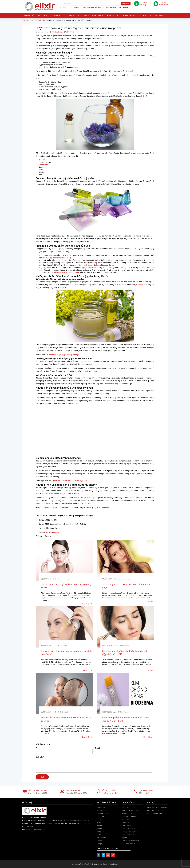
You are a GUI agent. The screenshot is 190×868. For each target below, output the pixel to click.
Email (98, 748)
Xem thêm (87, 604)
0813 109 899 (30, 826)
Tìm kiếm (126, 4)
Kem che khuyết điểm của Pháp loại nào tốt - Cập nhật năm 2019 (125, 653)
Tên (37, 748)
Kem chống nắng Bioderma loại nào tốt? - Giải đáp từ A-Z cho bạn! (126, 719)
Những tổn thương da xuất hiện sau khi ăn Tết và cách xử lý (66, 719)
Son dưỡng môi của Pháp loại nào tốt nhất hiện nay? (127, 586)
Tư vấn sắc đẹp (57, 32)
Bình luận (40, 757)
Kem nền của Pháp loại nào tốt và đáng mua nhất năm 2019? (66, 653)
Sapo (116, 864)
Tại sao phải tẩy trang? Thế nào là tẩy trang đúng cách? (66, 586)
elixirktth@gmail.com (36, 829)
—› (40, 20)
